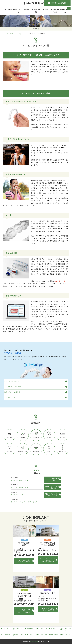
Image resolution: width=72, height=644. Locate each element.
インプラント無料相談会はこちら (53, 486)
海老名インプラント (18, 636)
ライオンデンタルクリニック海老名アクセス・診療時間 (48, 563)
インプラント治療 (36, 11)
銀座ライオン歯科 (42, 634)
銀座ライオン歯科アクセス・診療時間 (48, 612)
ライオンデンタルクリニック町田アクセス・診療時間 (24, 614)
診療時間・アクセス (64, 11)
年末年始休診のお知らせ (19, 483)
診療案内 (26, 10)
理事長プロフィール (17, 11)
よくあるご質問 (10, 401)
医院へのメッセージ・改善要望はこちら (53, 501)
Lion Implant (34, 641)
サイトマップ (66, 634)
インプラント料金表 (55, 11)
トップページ (8, 10)
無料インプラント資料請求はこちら (53, 493)
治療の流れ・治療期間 (12, 395)
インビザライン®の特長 (13, 390)
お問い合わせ (54, 634)
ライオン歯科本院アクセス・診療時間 (24, 564)
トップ (6, 628)
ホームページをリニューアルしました (24, 505)
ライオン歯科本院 (6, 634)
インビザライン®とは (12, 384)
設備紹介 (46, 10)
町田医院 (30, 634)
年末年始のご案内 (17, 498)
